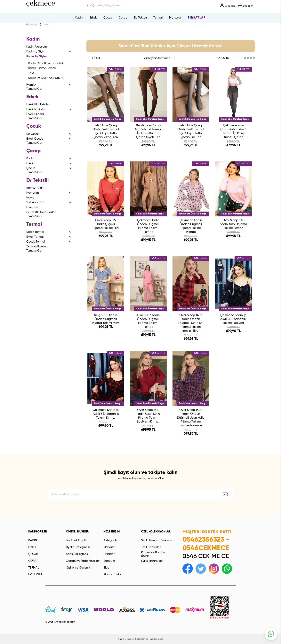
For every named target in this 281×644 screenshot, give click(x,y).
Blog (106, 568)
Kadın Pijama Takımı (42, 68)
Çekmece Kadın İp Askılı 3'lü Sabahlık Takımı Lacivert (233, 319)
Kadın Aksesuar (37, 47)
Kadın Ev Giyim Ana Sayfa (46, 78)
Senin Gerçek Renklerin (157, 540)
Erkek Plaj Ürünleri (38, 104)
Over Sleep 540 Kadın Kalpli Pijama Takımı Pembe (233, 224)
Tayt (31, 73)
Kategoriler (111, 540)
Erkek (93, 18)
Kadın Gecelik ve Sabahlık (46, 63)
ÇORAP (33, 561)
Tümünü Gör (34, 89)
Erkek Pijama (35, 114)
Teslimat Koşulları (77, 540)
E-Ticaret (130, 639)
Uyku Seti (33, 207)
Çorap (123, 18)
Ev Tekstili (140, 18)
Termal (158, 18)
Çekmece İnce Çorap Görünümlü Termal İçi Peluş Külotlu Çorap (233, 131)
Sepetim (109, 561)
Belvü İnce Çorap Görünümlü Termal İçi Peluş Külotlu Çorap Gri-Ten (191, 131)
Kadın (79, 18)
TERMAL (34, 568)
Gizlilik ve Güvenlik (78, 568)
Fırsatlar (197, 18)
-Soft (121, 639)
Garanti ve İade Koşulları (83, 561)
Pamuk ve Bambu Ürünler (153, 554)
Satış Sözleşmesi (77, 554)
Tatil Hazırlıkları (151, 547)
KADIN (33, 540)
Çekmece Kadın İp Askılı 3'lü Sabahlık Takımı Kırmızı (106, 414)
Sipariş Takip (112, 574)
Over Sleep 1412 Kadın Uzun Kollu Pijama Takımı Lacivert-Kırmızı (148, 416)
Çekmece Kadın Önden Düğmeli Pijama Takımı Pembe (148, 226)
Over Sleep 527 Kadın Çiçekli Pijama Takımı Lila (106, 224)
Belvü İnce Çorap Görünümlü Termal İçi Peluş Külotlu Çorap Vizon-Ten (106, 131)
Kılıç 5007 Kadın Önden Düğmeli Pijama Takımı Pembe (148, 321)
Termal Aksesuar (37, 247)
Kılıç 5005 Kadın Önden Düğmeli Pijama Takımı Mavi (106, 319)
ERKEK (32, 547)
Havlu (30, 198)
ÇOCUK (33, 554)
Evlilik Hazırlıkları (152, 561)
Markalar (175, 18)
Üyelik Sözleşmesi (78, 547)
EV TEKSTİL (35, 574)
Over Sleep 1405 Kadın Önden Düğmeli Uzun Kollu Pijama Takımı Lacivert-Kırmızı (191, 418)
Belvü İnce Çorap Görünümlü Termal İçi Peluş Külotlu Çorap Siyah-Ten (148, 131)
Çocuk (108, 18)
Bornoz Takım (35, 188)
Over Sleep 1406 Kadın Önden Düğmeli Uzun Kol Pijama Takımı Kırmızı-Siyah (191, 323)
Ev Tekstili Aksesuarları (41, 212)
